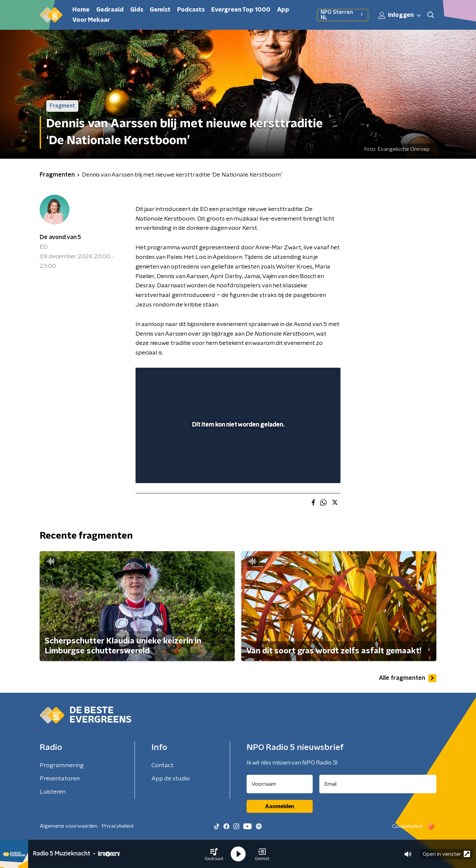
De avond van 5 (60, 237)
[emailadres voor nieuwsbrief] (378, 784)
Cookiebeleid (407, 826)
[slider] (237, 451)
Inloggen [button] (400, 15)
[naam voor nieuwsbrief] (280, 784)
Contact (162, 765)
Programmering (62, 765)
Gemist (160, 10)
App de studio (171, 779)
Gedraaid (110, 10)
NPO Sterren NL (343, 15)
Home (81, 10)
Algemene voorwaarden (69, 826)
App (283, 10)
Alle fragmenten (408, 678)
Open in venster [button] (446, 854)
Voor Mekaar (91, 20)
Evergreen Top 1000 (241, 10)
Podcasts (191, 10)
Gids (137, 10)
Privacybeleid (117, 826)
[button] (214, 854)
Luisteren (53, 792)
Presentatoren (60, 779)
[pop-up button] (311, 469)
